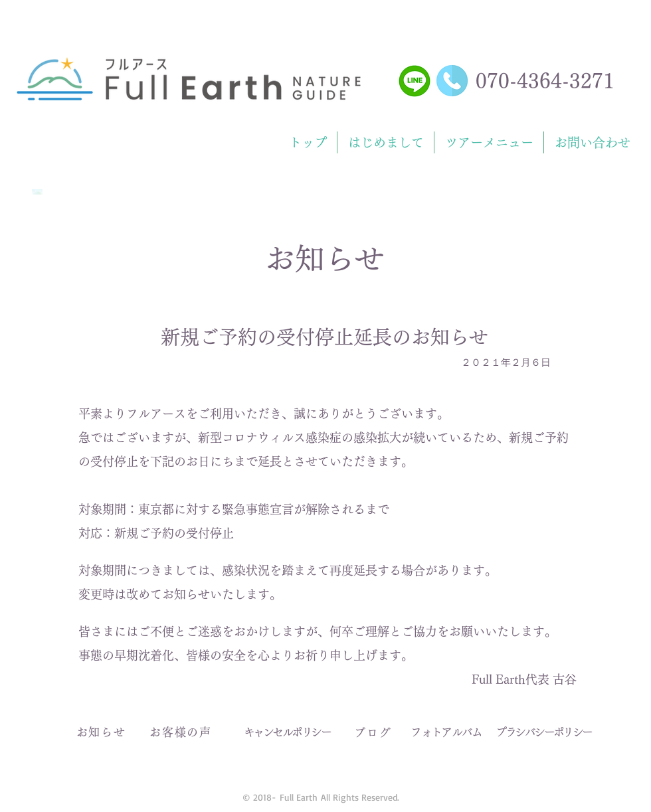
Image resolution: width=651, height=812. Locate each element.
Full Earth (299, 797)
